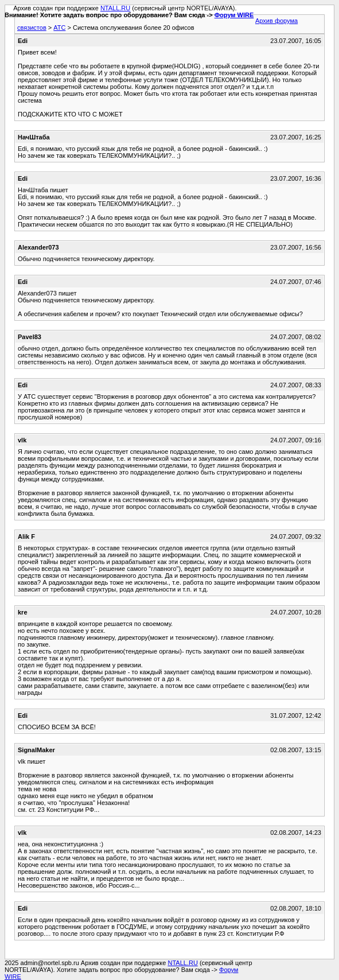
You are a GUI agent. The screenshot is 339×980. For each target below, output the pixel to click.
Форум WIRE (234, 15)
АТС (59, 28)
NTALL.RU (115, 8)
